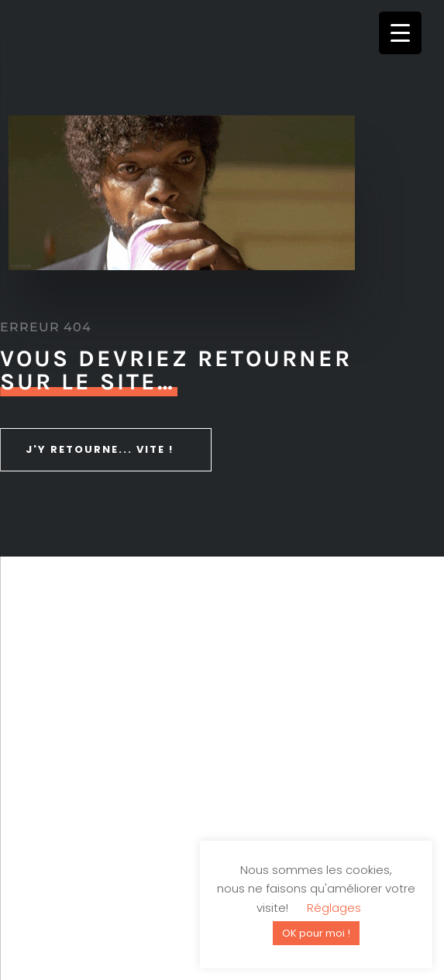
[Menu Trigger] (400, 33)
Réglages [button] (334, 908)
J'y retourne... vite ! (100, 449)
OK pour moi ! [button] (316, 933)
